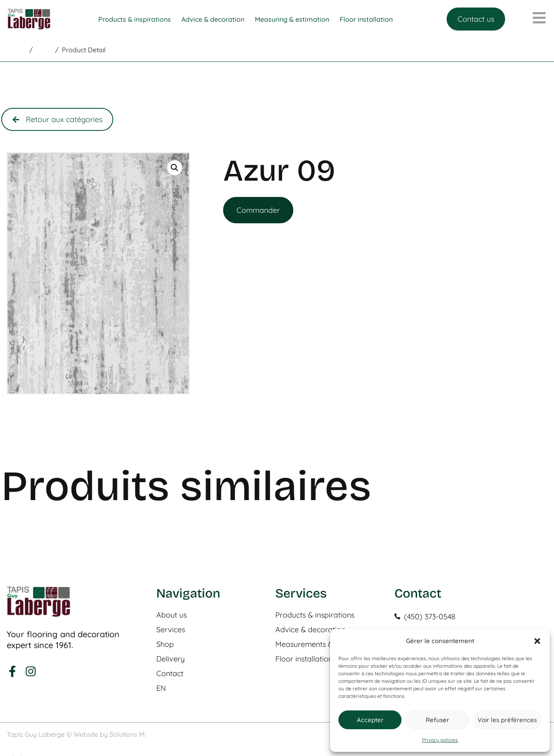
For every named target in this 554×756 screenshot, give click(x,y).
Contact (170, 674)
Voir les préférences (507, 720)
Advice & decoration (310, 630)
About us (172, 615)
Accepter (370, 720)
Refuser (437, 720)
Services (171, 630)
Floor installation (304, 659)
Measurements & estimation (323, 644)
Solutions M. (128, 734)
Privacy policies (440, 740)
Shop (165, 644)
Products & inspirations (315, 615)
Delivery (170, 659)
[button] (537, 641)
